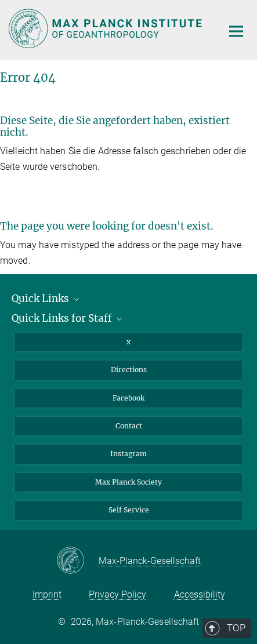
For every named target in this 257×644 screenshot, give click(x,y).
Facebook (128, 398)
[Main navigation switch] (236, 31)
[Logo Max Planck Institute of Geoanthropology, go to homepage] (107, 28)
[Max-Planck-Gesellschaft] (77, 561)
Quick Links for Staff (68, 318)
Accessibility (200, 594)
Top (232, 286)
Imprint (47, 594)
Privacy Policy (117, 594)
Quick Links (46, 299)
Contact (129, 426)
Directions (129, 370)
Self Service (129, 510)
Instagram (128, 454)
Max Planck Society (128, 482)
